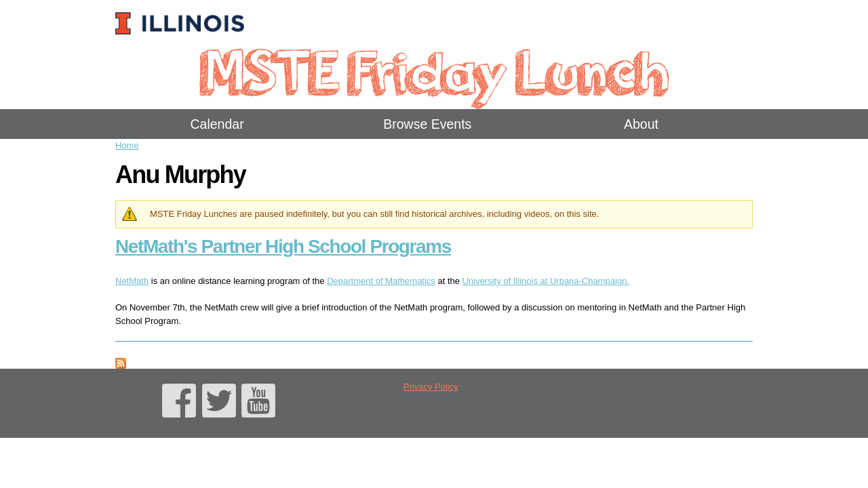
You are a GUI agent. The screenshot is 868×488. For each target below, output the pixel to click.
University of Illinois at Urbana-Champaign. (546, 281)
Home (127, 145)
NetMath (132, 281)
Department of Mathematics (381, 281)
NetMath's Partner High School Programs (283, 246)
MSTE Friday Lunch (434, 71)
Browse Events (427, 124)
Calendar (217, 124)
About (641, 124)
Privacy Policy (431, 387)
